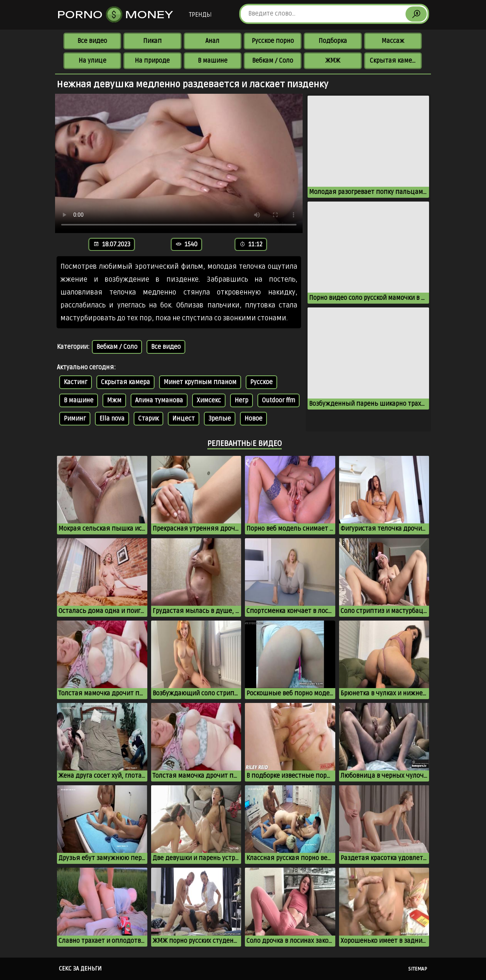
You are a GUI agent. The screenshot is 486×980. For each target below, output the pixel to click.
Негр (241, 400)
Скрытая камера (394, 61)
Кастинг (76, 382)
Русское (261, 382)
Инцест (184, 419)
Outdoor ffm (279, 400)
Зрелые (220, 419)
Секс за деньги (80, 969)
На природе (152, 61)
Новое (253, 419)
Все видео (92, 41)
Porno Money (115, 14)
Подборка (333, 41)
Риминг (75, 419)
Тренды (200, 15)
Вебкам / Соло (273, 61)
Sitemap (418, 969)
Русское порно (273, 41)
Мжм (114, 400)
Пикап (152, 41)
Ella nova (112, 419)
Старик (148, 419)
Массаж (393, 41)
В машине (213, 61)
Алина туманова (159, 400)
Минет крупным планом (200, 382)
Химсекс (209, 400)
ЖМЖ (333, 61)
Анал (212, 41)
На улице (92, 61)
